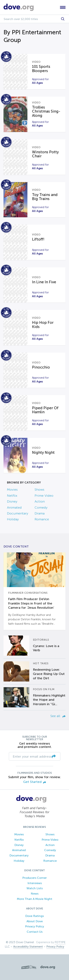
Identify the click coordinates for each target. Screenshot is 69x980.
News (35, 894)
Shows (39, 490)
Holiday (13, 519)
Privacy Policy (34, 926)
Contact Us (35, 932)
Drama (40, 513)
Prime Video (44, 496)
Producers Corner (34, 878)
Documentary (18, 513)
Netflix (12, 496)
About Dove (35, 921)
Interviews (35, 883)
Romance (42, 519)
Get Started (35, 782)
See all (58, 716)
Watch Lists (35, 888)
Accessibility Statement (28, 947)
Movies (12, 490)
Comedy (41, 508)
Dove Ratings (34, 916)
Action (40, 501)
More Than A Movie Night (35, 899)
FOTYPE (60, 942)
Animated (14, 508)
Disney (12, 501)
